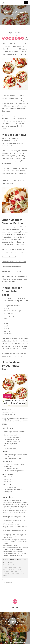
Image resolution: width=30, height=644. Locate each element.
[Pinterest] (16, 37)
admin (6, 19)
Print (4, 424)
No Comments (23, 19)
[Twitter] (7, 37)
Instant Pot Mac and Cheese (12, 272)
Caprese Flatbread (9, 257)
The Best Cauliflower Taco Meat (14, 262)
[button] (26, 3)
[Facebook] (4, 37)
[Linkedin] (13, 37)
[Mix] (19, 37)
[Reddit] (10, 37)
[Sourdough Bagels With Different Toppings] (15, 622)
